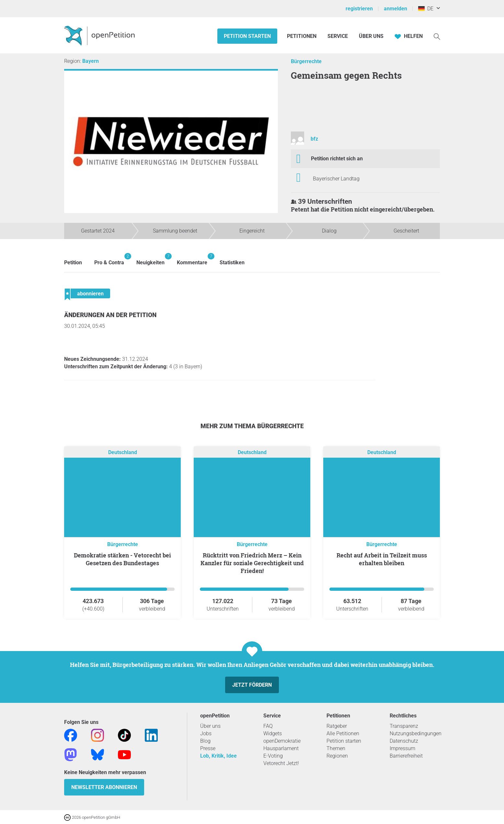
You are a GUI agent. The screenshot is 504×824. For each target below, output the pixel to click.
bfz (314, 139)
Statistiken (232, 263)
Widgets (273, 733)
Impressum (402, 748)
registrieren (359, 9)
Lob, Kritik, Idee (218, 756)
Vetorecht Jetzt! (281, 763)
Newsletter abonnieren (104, 787)
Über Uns (371, 36)
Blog (205, 741)
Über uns (210, 726)
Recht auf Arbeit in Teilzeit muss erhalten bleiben (382, 559)
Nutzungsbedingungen (416, 733)
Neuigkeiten (150, 259)
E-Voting (273, 756)
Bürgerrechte (306, 61)
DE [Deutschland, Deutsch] (426, 9)
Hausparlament (281, 748)
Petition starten (247, 36)
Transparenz (404, 726)
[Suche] (437, 36)
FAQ (268, 726)
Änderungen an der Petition (110, 315)
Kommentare (192, 259)
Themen (336, 748)
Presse (208, 748)
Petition (73, 263)
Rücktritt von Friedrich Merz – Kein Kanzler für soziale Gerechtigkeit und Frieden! (252, 563)
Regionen (337, 756)
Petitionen (302, 36)
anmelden (395, 9)
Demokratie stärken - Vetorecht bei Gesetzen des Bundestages (122, 559)
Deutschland (123, 452)
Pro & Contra (109, 259)
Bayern (91, 61)
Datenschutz (404, 741)
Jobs (206, 733)
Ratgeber (337, 726)
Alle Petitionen (343, 733)
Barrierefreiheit (406, 756)
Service (338, 36)
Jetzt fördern (252, 685)
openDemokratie (282, 741)
